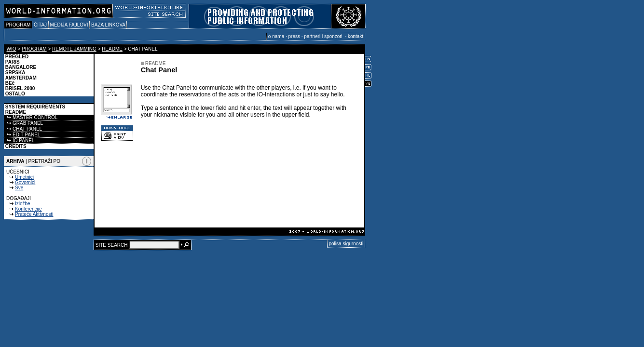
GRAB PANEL (23, 123)
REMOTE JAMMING (74, 49)
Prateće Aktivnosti (34, 214)
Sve (19, 188)
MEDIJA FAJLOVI (69, 25)
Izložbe (23, 204)
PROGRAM (18, 25)
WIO (12, 49)
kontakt (356, 36)
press (294, 36)
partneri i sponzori (324, 36)
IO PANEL (19, 140)
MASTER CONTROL (31, 117)
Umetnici (24, 177)
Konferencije (28, 209)
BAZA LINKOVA (108, 25)
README (112, 49)
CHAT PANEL (23, 129)
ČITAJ (40, 25)
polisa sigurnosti (346, 244)
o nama (276, 36)
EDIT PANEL (22, 135)
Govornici (25, 182)
